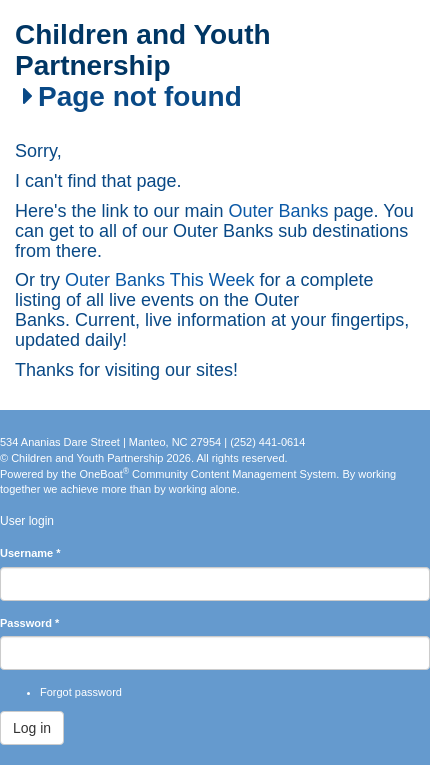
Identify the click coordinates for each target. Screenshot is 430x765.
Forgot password (81, 692)
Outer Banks (279, 211)
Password (29, 623)
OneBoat (105, 474)
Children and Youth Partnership (143, 50)
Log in (32, 728)
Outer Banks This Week (159, 280)
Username (30, 553)
